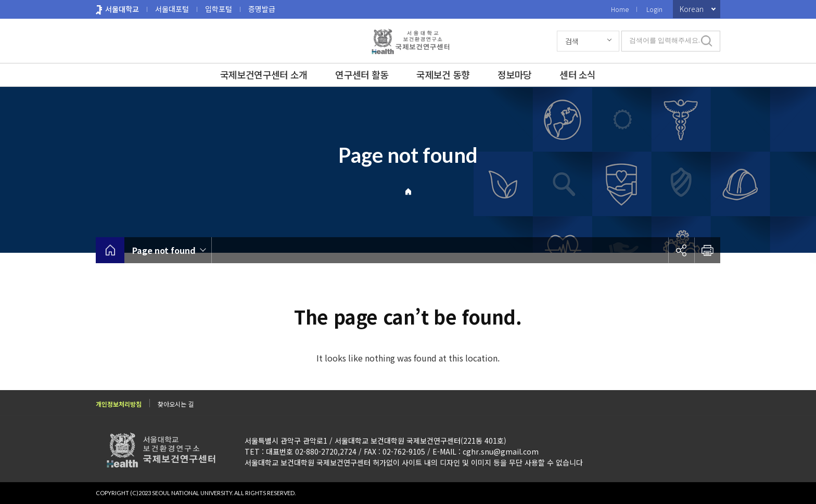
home (110, 250)
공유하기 (681, 250)
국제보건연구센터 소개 (264, 74)
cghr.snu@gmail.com (501, 451)
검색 (572, 41)
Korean (692, 9)
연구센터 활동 (362, 74)
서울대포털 (172, 9)
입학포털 (219, 9)
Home (620, 9)
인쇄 (707, 250)
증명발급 (262, 9)
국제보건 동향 (443, 74)
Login (654, 9)
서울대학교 (122, 9)
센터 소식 (577, 74)
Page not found (164, 250)
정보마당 (514, 74)
